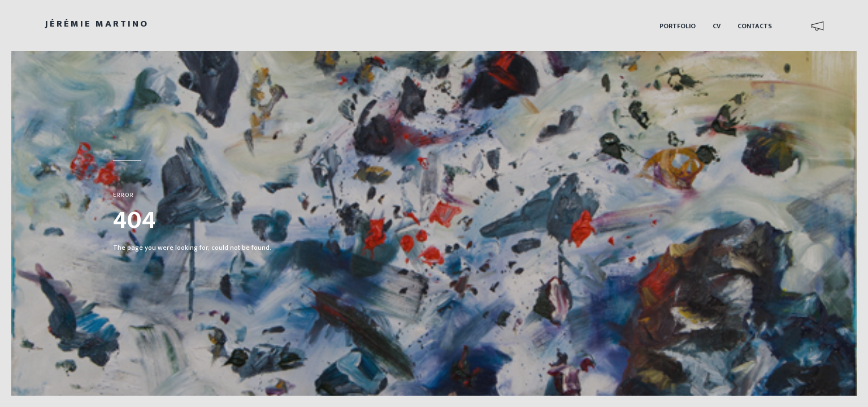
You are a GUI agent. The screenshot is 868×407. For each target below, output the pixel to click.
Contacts (755, 26)
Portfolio (678, 26)
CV (717, 26)
